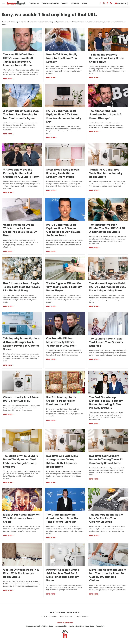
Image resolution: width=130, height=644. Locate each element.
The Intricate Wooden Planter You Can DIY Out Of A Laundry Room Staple (107, 229)
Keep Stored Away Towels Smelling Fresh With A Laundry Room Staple (63, 173)
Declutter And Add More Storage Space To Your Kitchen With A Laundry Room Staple (62, 462)
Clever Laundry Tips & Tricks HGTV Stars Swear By (21, 399)
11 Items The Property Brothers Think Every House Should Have (107, 58)
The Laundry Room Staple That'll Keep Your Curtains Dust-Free (106, 342)
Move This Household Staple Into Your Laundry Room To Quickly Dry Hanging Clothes (108, 575)
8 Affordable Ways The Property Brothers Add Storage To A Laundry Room (21, 173)
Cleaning (75, 3)
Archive (61, 613)
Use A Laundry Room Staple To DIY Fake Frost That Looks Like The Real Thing (21, 287)
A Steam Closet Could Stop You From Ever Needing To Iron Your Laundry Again (21, 115)
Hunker (72, 626)
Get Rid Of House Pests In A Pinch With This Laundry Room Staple (21, 574)
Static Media (52, 616)
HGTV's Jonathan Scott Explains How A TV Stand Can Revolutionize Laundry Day (64, 117)
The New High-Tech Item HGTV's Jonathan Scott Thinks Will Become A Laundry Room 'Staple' (19, 60)
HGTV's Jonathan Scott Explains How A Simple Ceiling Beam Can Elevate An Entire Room (63, 230)
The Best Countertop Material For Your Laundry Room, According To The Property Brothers (106, 403)
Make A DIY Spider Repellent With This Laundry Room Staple (22, 518)
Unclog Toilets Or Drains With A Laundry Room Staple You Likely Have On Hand (20, 230)
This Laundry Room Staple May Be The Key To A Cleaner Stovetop (106, 518)
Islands (79, 626)
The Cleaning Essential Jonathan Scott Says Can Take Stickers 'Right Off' (63, 518)
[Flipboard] (107, 4)
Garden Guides (62, 626)
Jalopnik (37, 626)
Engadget (29, 626)
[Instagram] (104, 4)
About (53, 613)
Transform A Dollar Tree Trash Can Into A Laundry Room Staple (106, 173)
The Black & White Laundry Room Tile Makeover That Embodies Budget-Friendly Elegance (21, 462)
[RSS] (111, 4)
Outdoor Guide (89, 626)
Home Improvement (50, 3)
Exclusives (35, 3)
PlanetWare (100, 626)
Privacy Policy (74, 613)
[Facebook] (100, 4)
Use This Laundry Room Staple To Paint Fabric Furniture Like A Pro (61, 401)
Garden (65, 3)
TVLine (45, 626)
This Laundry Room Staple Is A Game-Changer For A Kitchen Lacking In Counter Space (21, 344)
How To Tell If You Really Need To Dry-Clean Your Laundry (62, 58)
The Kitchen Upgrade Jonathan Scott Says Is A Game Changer (105, 115)
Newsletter (121, 3)
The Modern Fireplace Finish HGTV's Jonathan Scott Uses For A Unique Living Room (107, 287)
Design (84, 3)
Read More (8, 79)
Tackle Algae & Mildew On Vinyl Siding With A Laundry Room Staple (64, 287)
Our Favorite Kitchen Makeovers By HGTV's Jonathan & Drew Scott (61, 342)
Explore (52, 626)
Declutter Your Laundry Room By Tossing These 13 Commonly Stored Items (106, 460)
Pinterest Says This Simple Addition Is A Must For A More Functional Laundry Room (63, 575)
